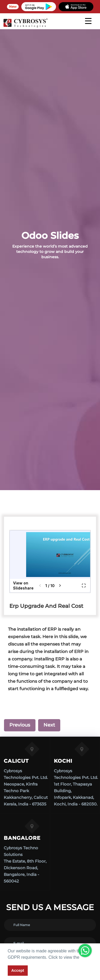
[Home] (25, 27)
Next (49, 725)
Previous (20, 725)
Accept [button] (18, 970)
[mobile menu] (88, 21)
